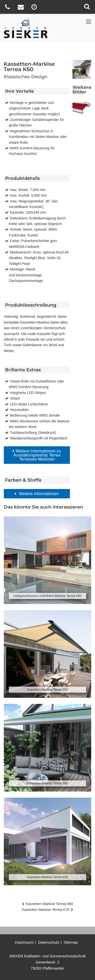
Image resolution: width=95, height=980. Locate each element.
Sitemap (71, 942)
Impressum (24, 942)
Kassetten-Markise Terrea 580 (50, 904)
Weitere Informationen (38, 494)
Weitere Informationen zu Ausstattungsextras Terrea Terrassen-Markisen (37, 455)
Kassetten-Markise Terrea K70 (46, 910)
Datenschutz (49, 942)
